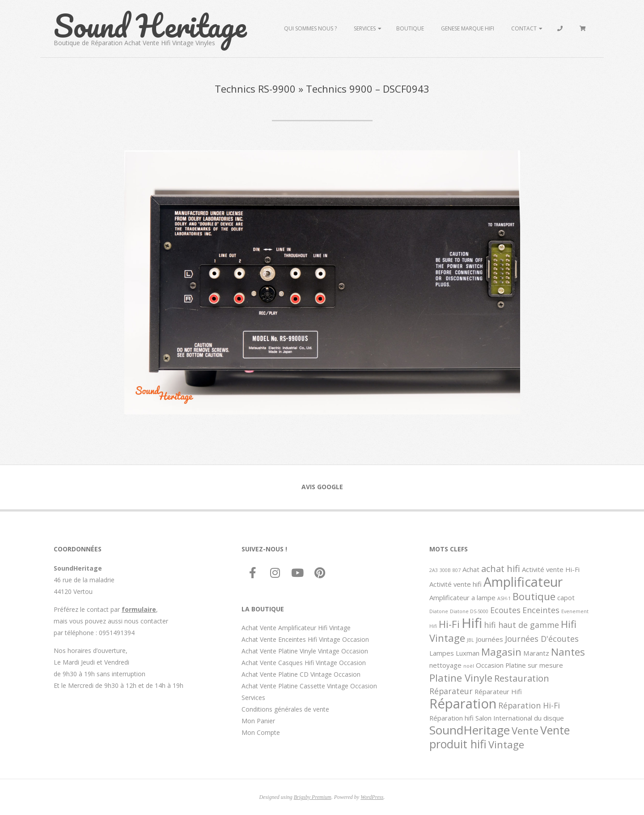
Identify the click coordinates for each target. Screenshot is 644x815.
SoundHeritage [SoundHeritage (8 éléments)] (470, 730)
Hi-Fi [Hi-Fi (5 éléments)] (449, 624)
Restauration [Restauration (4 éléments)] (522, 678)
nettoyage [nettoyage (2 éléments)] (445, 665)
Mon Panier (258, 721)
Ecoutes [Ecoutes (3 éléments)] (505, 610)
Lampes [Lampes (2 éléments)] (442, 653)
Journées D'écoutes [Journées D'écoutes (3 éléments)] (542, 639)
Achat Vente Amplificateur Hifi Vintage (296, 628)
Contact (524, 28)
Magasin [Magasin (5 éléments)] (501, 652)
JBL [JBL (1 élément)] (470, 640)
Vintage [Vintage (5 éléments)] (506, 744)
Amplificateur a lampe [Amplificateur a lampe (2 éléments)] (462, 597)
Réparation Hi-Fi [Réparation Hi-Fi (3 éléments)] (529, 705)
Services (365, 28)
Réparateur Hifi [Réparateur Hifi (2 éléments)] (498, 691)
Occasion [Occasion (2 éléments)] (490, 665)
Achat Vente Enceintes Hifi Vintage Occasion (305, 639)
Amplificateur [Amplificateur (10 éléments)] (523, 582)
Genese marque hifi (468, 28)
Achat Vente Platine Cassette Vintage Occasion (309, 686)
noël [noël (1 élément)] (469, 666)
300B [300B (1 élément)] (445, 570)
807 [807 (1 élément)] (457, 570)
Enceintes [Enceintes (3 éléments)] (541, 610)
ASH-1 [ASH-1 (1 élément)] (504, 598)
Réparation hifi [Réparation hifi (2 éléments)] (451, 718)
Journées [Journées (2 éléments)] (489, 639)
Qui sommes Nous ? (310, 28)
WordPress (372, 797)
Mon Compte (261, 732)
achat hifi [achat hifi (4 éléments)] (501, 568)
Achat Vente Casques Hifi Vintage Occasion (304, 663)
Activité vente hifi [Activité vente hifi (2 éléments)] (455, 584)
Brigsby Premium (313, 797)
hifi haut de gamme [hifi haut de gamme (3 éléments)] (521, 625)
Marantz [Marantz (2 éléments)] (536, 653)
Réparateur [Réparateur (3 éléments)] (451, 691)
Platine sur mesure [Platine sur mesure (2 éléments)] (534, 665)
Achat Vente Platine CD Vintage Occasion (301, 674)
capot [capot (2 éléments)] (566, 597)
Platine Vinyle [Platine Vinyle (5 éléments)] (461, 678)
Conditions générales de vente (285, 709)
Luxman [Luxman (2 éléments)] (468, 653)
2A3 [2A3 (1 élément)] (434, 570)
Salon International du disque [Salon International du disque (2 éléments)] (520, 718)
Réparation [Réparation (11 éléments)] (463, 704)
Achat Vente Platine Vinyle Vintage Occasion (305, 651)
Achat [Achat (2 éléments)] (471, 569)
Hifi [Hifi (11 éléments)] (472, 623)
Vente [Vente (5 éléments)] (525, 730)
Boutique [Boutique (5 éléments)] (534, 596)
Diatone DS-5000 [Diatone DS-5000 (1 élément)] (469, 611)
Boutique (410, 28)
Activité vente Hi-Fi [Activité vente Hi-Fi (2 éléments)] (551, 569)
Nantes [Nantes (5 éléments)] (568, 652)
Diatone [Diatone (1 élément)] (439, 611)
